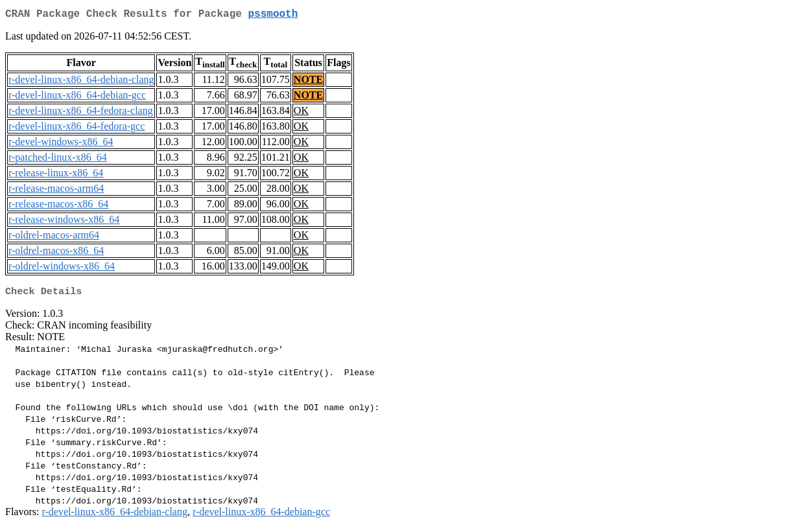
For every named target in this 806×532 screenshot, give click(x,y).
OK (301, 113)
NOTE (308, 82)
